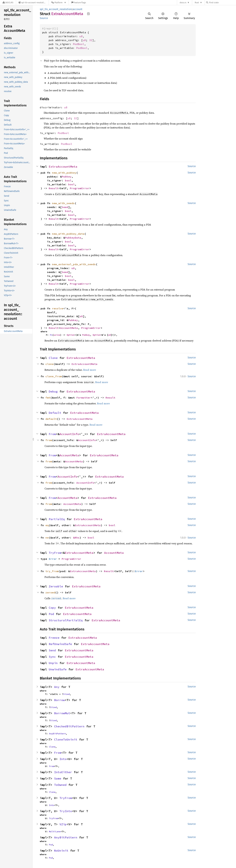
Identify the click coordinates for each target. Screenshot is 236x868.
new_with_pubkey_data (68, 234)
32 (91, 40)
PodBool (79, 44)
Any (57, 687)
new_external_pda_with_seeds (74, 264)
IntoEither (63, 772)
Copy (52, 608)
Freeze (54, 638)
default (51, 419)
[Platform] (59, 3)
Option (70, 335)
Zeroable (56, 586)
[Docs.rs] (8, 3)
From (52, 434)
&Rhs (76, 538)
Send (52, 650)
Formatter (84, 398)
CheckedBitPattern (69, 726)
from (49, 440)
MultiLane (55, 831)
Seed (65, 207)
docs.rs (183, 3)
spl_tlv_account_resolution (56, 9)
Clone (53, 358)
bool (68, 180)
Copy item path (88, 14)
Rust (197, 3)
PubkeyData (73, 238)
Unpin (53, 663)
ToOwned (60, 785)
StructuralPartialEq (66, 620)
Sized (66, 694)
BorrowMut (62, 713)
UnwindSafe (58, 669)
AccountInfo (69, 434)
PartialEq (57, 519)
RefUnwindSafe (60, 644)
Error (53, 559)
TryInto (66, 811)
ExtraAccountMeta (63, 167)
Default (55, 413)
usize (57, 335)
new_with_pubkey (64, 173)
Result (54, 188)
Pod (51, 614)
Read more (90, 370)
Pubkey (67, 177)
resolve (58, 308)
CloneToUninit (66, 739)
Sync (52, 657)
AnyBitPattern (57, 734)
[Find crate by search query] (222, 3)
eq (47, 525)
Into (63, 759)
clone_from (54, 376)
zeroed (50, 592)
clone (50, 364)
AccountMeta (69, 328)
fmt (48, 398)
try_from (52, 571)
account (78, 9)
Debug (53, 391)
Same (58, 778)
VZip (63, 824)
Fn (51, 335)
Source (44, 18)
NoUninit (61, 851)
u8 (81, 36)
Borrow (59, 700)
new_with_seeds (63, 203)
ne (47, 538)
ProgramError (80, 188)
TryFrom (55, 553)
